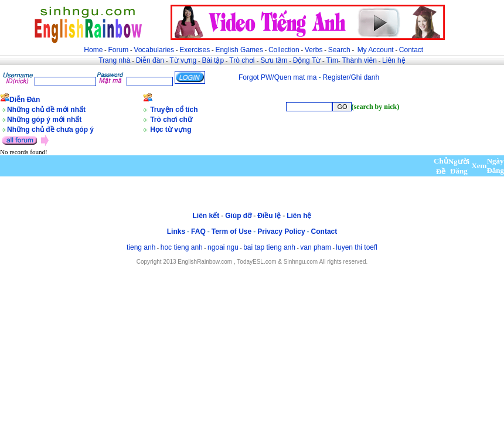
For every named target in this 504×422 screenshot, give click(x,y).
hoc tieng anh (182, 247)
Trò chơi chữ (171, 120)
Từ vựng (183, 60)
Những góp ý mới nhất (44, 120)
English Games (239, 50)
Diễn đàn (150, 60)
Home (93, 50)
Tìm (332, 60)
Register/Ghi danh (351, 77)
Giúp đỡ (238, 216)
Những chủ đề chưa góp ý (50, 130)
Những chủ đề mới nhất (46, 110)
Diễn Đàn (25, 100)
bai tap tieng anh (269, 247)
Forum (118, 50)
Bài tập (213, 60)
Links (176, 232)
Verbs (314, 50)
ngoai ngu (223, 247)
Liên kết (206, 216)
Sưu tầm (274, 60)
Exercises (195, 50)
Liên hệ (394, 60)
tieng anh (141, 247)
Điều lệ (269, 216)
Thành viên (360, 60)
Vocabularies (154, 50)
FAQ (198, 232)
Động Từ (307, 60)
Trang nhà (114, 60)
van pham (316, 247)
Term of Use (231, 232)
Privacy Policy (281, 232)
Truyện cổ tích (174, 110)
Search (339, 50)
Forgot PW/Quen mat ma (277, 77)
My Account (376, 50)
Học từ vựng (171, 130)
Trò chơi (243, 60)
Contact (411, 50)
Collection (284, 50)
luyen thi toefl (357, 247)
